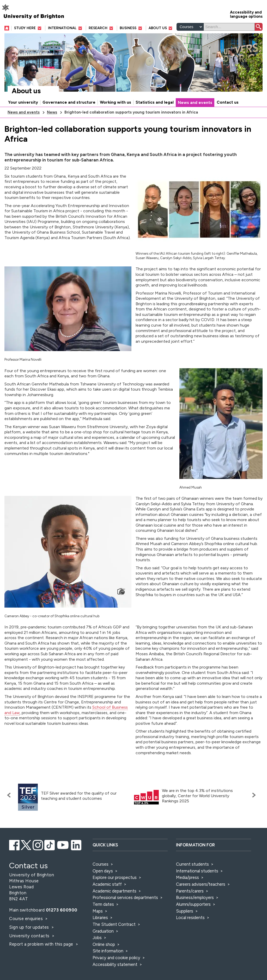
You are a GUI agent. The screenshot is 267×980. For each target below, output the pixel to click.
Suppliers (185, 911)
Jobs (97, 938)
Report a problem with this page (42, 944)
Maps (98, 911)
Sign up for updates (30, 927)
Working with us (116, 102)
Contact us (228, 102)
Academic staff (107, 884)
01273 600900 (62, 910)
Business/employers (195, 897)
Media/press (187, 877)
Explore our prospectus (115, 877)
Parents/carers (190, 891)
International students (197, 871)
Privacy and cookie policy (116, 958)
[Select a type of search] (190, 27)
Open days (103, 871)
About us (26, 91)
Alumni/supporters (193, 904)
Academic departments (115, 891)
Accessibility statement (115, 964)
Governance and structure (69, 102)
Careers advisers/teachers (201, 884)
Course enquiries (27, 919)
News (52, 112)
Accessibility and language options (246, 14)
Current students (192, 864)
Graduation (103, 931)
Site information (108, 951)
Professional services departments (126, 897)
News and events (195, 103)
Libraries (100, 917)
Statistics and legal (155, 102)
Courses (101, 864)
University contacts (29, 936)
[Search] (229, 27)
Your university (23, 102)
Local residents (190, 917)
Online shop (104, 944)
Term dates (103, 904)
